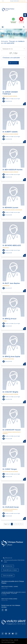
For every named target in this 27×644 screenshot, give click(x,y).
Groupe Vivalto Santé (14, 1)
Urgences (21, 22)
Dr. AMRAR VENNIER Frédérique (10, 93)
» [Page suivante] (23, 524)
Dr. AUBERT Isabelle (10, 132)
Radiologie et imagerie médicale (10, 134)
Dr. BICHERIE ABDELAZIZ (12, 245)
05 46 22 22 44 (9, 101)
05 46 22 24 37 (8, 288)
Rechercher (13, 63)
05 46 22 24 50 (9, 361)
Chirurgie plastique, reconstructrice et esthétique (12, 433)
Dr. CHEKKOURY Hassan (12, 430)
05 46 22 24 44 (9, 139)
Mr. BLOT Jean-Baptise (11, 283)
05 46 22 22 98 (9, 439)
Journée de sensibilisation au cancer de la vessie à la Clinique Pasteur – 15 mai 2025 (13, 593)
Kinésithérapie (6, 286)
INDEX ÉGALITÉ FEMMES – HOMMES (10, 587)
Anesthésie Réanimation (8, 359)
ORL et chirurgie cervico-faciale (10, 471)
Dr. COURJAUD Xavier (11, 507)
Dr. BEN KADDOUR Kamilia (13, 170)
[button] (25, 15)
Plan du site (4, 642)
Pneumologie (6, 248)
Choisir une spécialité (8, 576)
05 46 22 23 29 (9, 253)
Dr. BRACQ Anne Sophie (11, 357)
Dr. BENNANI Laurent (10, 208)
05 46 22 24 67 (9, 326)
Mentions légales (11, 642)
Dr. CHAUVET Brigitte (10, 392)
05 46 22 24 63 (9, 516)
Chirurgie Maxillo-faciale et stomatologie (12, 210)
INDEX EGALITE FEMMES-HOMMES (9, 599)
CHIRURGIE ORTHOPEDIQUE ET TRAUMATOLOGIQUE (10, 510)
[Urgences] (21, 19)
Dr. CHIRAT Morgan (10, 469)
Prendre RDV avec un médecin (10, 570)
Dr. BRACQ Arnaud (9, 319)
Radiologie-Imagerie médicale (10, 96)
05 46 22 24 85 (9, 215)
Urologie (5, 321)
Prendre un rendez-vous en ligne (12, 99)
